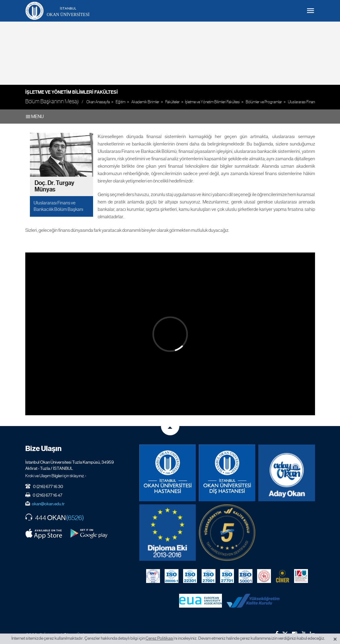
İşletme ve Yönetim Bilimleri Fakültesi (72, 92)
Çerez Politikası (160, 638)
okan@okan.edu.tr (48, 504)
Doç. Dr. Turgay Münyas (54, 186)
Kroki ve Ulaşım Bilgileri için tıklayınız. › (56, 476)
